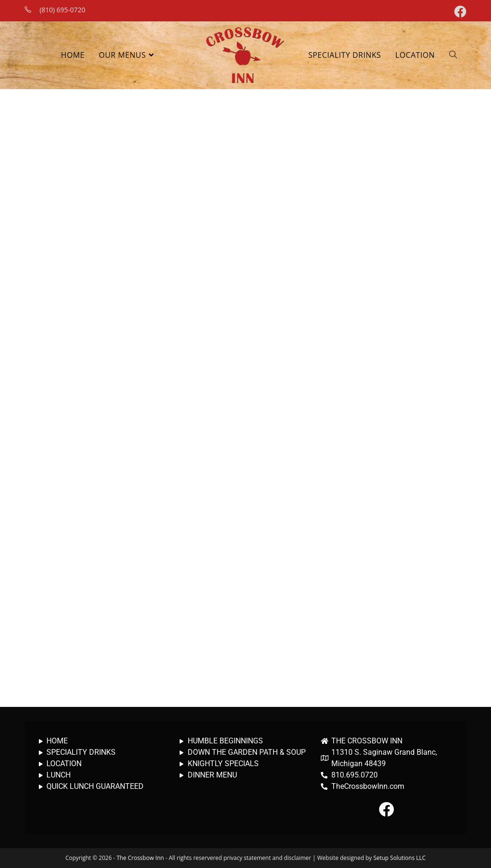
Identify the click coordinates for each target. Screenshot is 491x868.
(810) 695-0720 (62, 10)
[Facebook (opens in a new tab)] (459, 11)
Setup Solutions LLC (400, 858)
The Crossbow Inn (140, 858)
